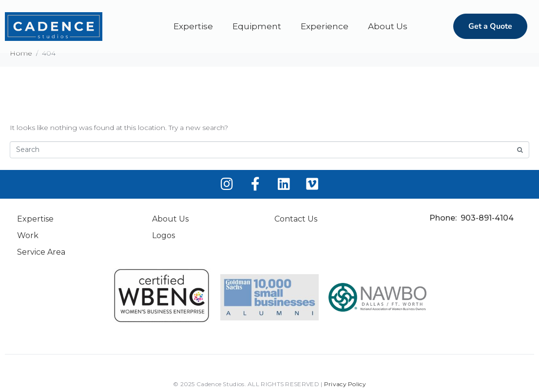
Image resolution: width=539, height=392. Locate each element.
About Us (388, 26)
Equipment (257, 26)
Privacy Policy (345, 384)
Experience (325, 26)
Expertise (193, 26)
